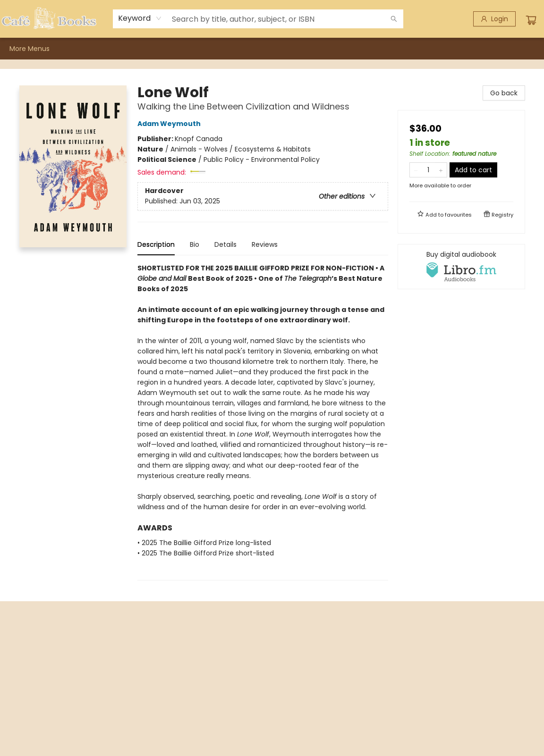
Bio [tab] (195, 244)
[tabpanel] (263, 422)
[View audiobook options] (461, 267)
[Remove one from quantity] (416, 170)
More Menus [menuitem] (425, 49)
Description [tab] (156, 244)
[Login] (494, 19)
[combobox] (140, 18)
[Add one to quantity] (441, 170)
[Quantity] (428, 170)
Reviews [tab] (265, 244)
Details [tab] (225, 244)
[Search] (394, 19)
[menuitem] (19, 49)
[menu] (272, 49)
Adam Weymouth (170, 124)
